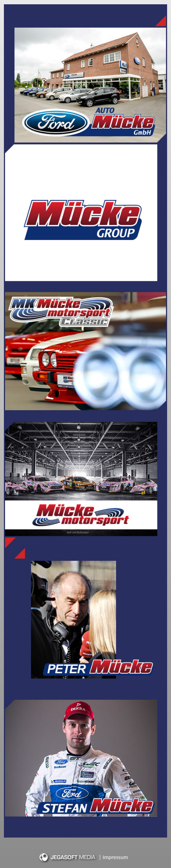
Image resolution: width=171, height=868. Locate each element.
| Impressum (114, 857)
